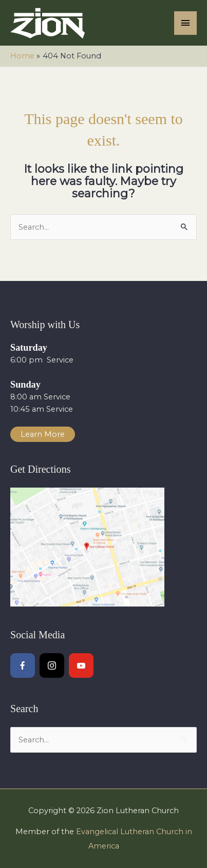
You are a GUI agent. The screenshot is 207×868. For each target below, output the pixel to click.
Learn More (43, 434)
